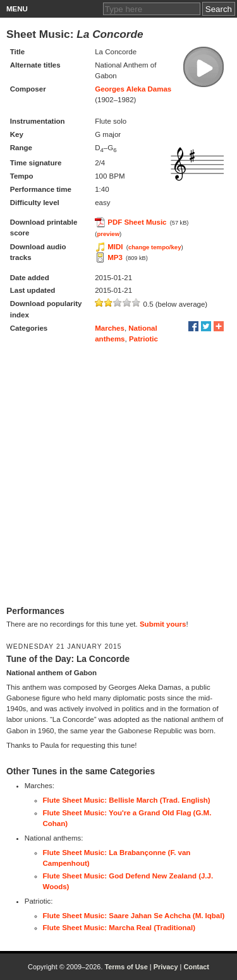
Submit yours (163, 624)
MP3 (115, 257)
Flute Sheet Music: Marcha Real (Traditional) (119, 928)
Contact (196, 967)
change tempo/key (155, 247)
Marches (110, 328)
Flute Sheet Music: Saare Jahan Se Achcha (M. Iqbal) (134, 916)
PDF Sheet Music (137, 222)
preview (108, 234)
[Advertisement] (118, 475)
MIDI (115, 247)
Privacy (166, 967)
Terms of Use (126, 967)
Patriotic (143, 339)
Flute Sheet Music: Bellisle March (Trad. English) (127, 800)
